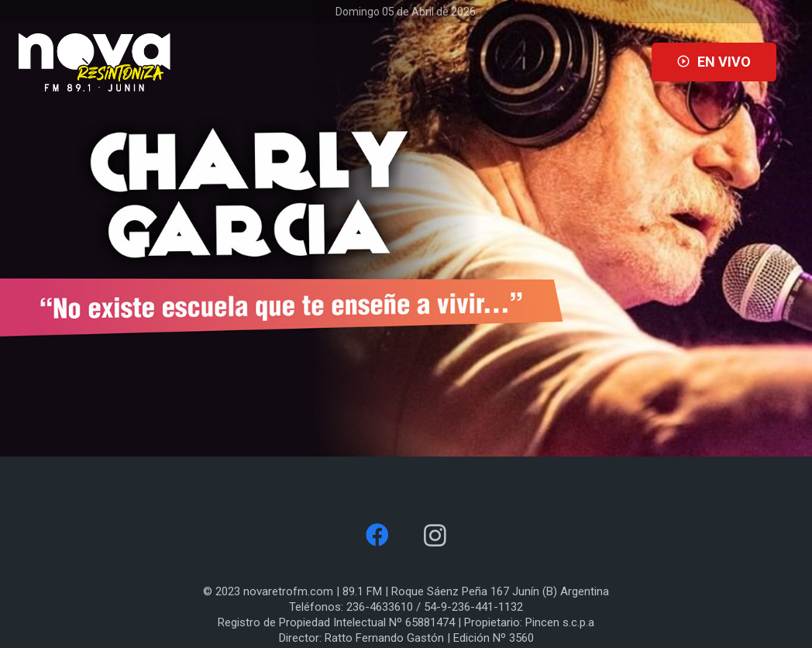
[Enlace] (95, 62)
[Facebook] (377, 535)
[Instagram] (435, 535)
